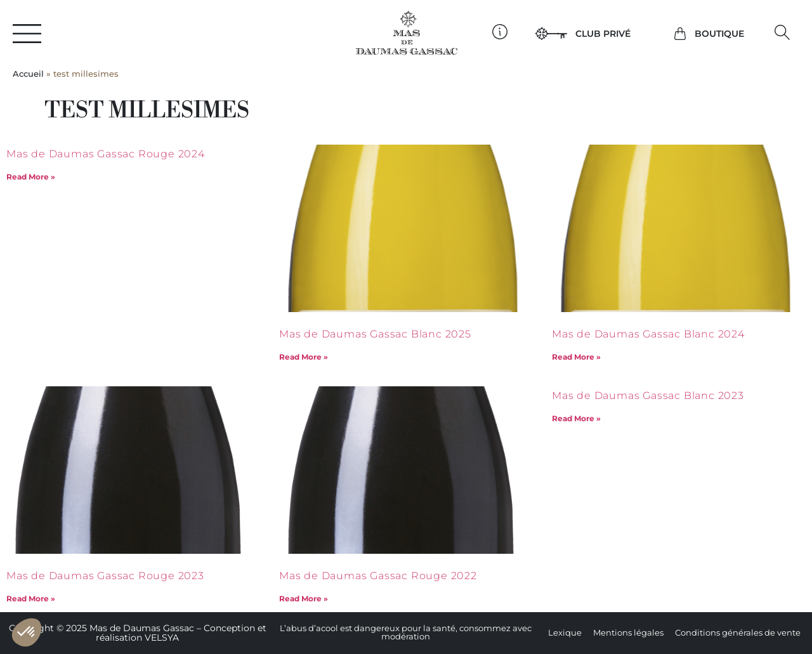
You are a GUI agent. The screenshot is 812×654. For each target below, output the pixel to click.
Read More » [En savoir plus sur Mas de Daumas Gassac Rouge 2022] (304, 598)
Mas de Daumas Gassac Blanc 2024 (648, 334)
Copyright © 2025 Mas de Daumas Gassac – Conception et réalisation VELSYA (138, 633)
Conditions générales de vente (738, 633)
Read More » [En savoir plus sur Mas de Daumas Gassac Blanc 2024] (576, 357)
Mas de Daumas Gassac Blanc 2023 (648, 396)
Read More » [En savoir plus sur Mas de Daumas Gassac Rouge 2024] (31, 177)
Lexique (565, 633)
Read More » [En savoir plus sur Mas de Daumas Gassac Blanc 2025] (304, 357)
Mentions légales (628, 633)
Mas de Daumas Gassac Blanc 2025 (375, 334)
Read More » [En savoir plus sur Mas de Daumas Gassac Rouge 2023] (31, 598)
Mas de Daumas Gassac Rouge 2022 (378, 576)
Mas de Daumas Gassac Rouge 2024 (106, 154)
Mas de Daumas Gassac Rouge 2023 (105, 576)
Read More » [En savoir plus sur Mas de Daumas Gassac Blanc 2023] (576, 418)
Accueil (28, 74)
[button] (783, 32)
